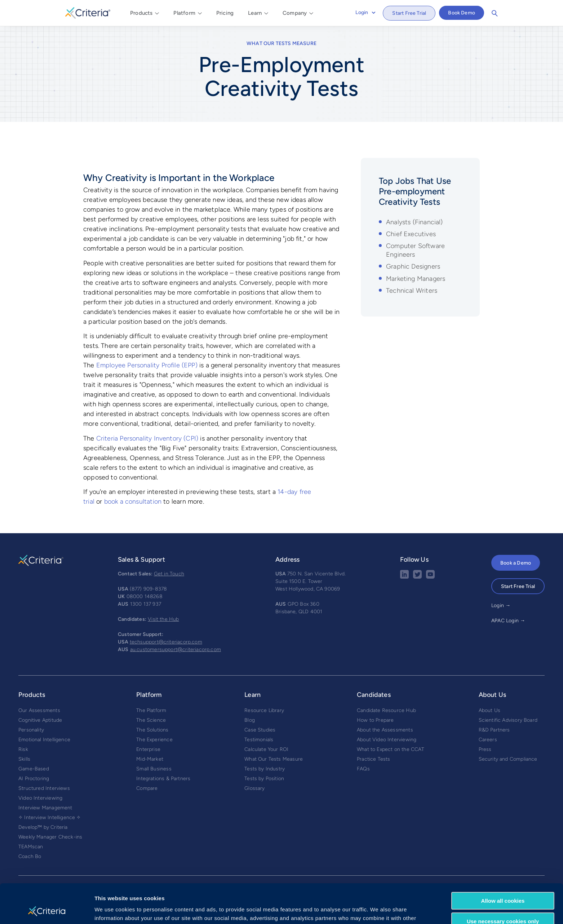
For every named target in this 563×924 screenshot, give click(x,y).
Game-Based (34, 769)
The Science (151, 720)
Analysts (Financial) (415, 222)
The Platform (151, 710)
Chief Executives (411, 234)
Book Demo (462, 13)
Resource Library (264, 710)
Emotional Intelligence (44, 740)
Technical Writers (412, 291)
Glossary (254, 788)
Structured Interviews (44, 788)
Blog (250, 720)
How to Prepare (375, 720)
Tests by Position (264, 779)
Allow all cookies (503, 864)
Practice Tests (374, 759)
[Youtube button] (430, 577)
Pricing (225, 13)
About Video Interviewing (387, 740)
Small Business (154, 769)
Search (495, 13)
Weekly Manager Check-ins (50, 837)
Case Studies (260, 730)
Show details (111, 910)
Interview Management (45, 808)
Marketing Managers (416, 279)
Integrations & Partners (163, 779)
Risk (23, 749)
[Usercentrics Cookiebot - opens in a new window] (47, 910)
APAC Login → (508, 621)
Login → (501, 605)
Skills (24, 759)
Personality (31, 730)
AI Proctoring (34, 779)
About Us (489, 710)
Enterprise (148, 749)
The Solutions (152, 730)
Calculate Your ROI (266, 749)
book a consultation (133, 501)
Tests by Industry (265, 769)
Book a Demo (516, 563)
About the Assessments (385, 730)
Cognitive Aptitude (40, 720)
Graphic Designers (413, 266)
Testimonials (259, 740)
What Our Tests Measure (281, 43)
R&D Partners (494, 730)
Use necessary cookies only (503, 884)
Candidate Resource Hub (386, 710)
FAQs (363, 769)
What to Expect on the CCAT (391, 749)
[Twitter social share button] (417, 577)
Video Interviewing (40, 798)
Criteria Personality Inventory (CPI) (147, 438)
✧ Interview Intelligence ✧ (50, 817)
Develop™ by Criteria (43, 827)
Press (485, 749)
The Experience (154, 740)
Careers (488, 740)
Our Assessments (39, 710)
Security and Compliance (508, 759)
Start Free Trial (409, 13)
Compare (147, 788)
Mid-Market (150, 759)
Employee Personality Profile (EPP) (147, 365)
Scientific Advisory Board (508, 720)
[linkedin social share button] (404, 577)
